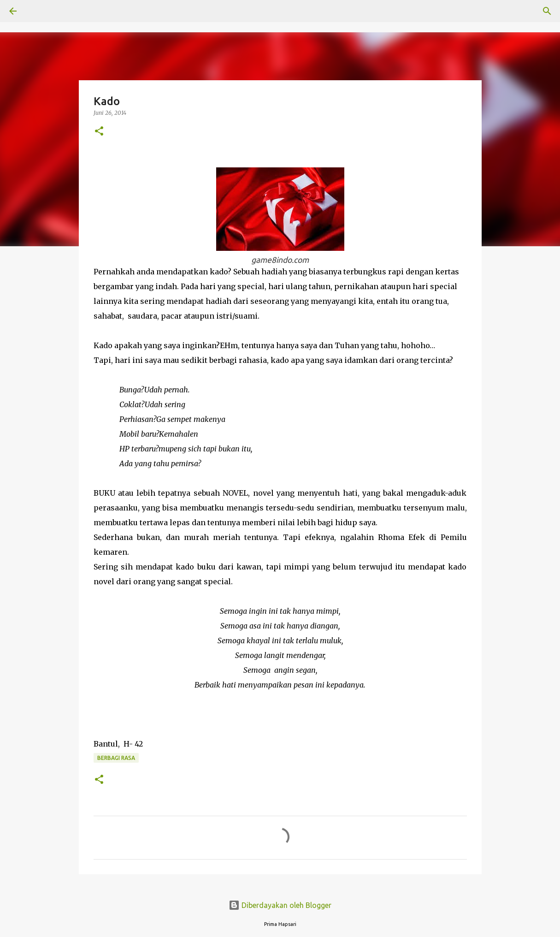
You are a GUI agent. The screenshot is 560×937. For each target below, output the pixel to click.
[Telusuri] (39, 11)
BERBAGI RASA (116, 758)
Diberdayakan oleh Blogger (280, 905)
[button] (99, 132)
